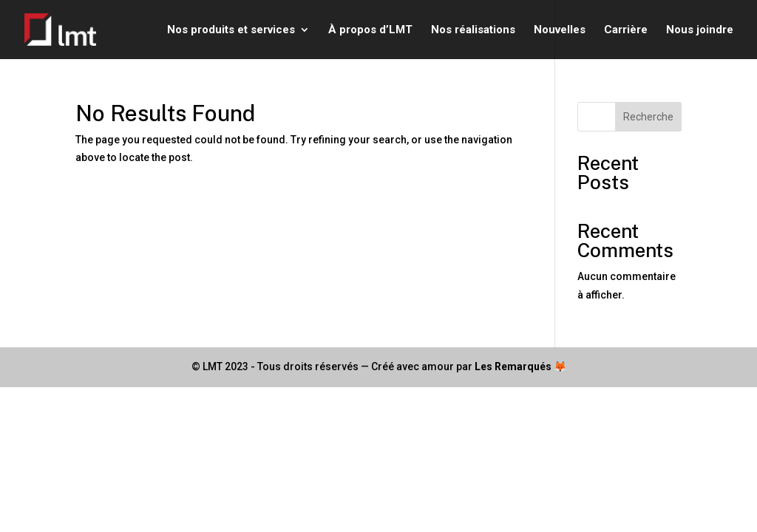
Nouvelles (560, 30)
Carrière (626, 30)
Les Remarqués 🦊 (520, 366)
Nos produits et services (231, 30)
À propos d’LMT (370, 30)
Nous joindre (700, 30)
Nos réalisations (473, 30)
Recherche (648, 117)
